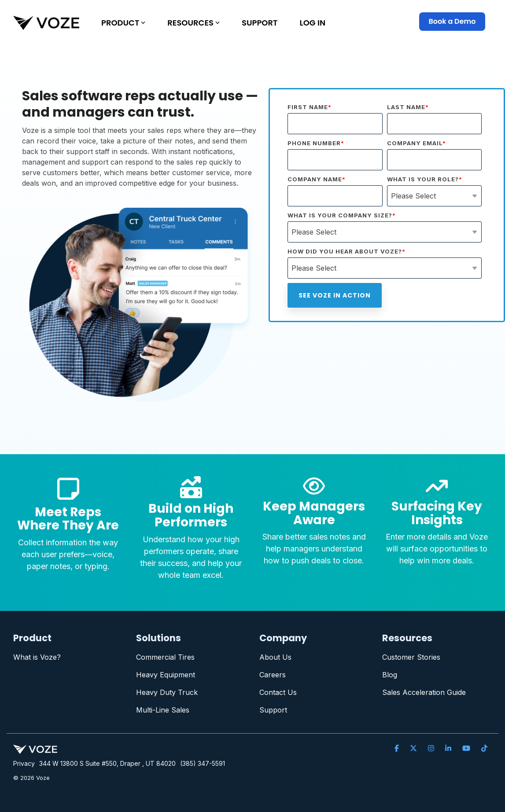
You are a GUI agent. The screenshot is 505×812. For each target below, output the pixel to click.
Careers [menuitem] (273, 675)
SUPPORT (260, 23)
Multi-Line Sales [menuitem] (163, 710)
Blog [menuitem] (390, 675)
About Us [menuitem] (275, 657)
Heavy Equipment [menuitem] (166, 675)
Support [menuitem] (273, 710)
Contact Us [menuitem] (278, 692)
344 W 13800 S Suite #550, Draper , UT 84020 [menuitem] (107, 763)
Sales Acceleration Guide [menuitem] (424, 692)
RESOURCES (194, 23)
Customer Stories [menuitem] (411, 657)
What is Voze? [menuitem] (37, 657)
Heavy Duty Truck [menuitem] (167, 692)
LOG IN (312, 23)
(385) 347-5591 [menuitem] (203, 763)
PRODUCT (123, 23)
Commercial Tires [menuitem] (165, 657)
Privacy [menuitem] (24, 763)
